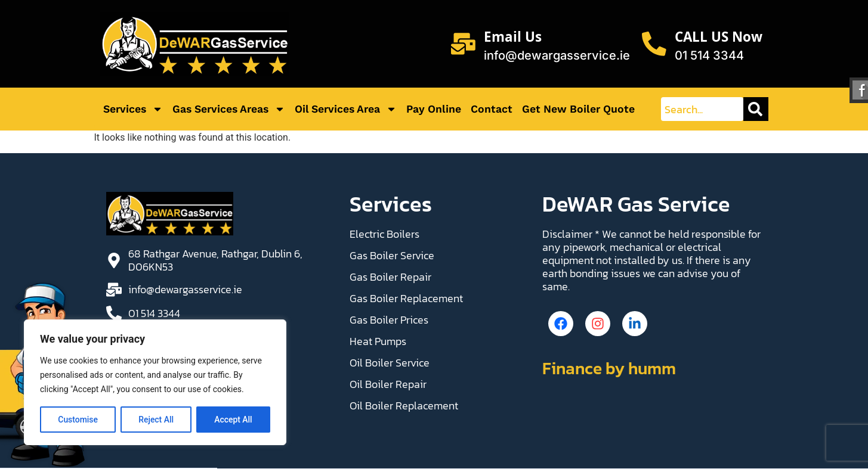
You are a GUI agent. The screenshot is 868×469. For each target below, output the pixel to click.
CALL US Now (719, 39)
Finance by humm (609, 371)
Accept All (233, 420)
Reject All (156, 420)
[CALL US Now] (654, 44)
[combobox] (702, 109)
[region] (155, 383)
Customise (78, 420)
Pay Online (434, 109)
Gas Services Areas (229, 109)
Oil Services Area (346, 109)
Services (133, 109)
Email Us (512, 39)
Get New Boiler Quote (578, 109)
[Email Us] (462, 44)
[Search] (756, 109)
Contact (492, 109)
